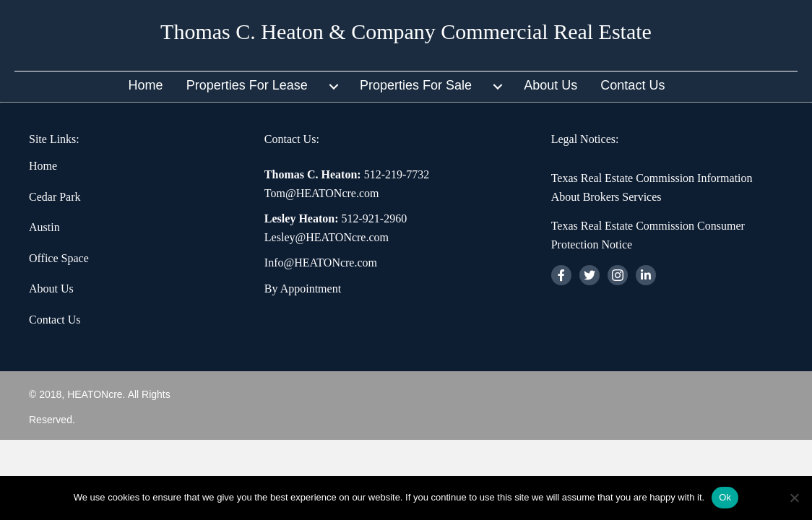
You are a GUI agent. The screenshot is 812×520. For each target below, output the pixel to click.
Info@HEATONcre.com (321, 263)
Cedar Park (55, 197)
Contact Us (55, 320)
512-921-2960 (375, 218)
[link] (155, 87)
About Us (51, 289)
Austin (44, 227)
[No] (794, 498)
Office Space (59, 258)
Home (43, 166)
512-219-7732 (397, 174)
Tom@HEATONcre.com (322, 193)
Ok (725, 497)
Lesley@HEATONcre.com (327, 237)
